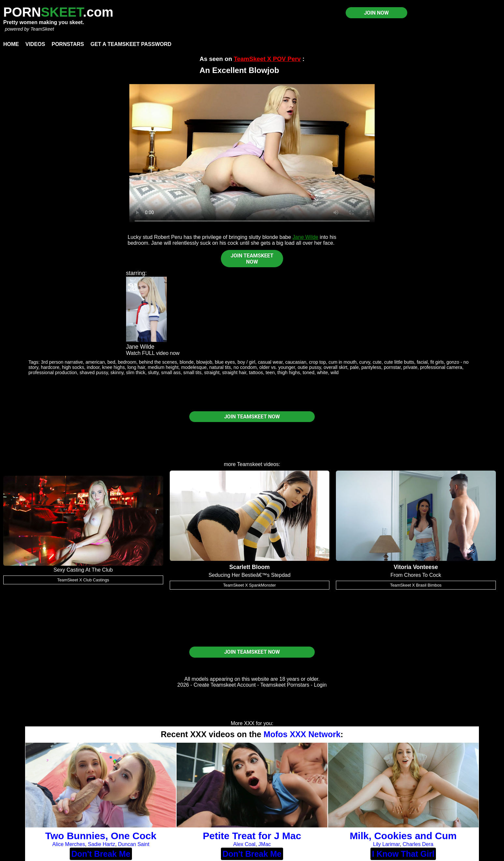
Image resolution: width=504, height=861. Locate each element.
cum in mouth (342, 362)
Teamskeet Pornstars (285, 685)
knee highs (113, 367)
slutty (153, 372)
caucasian (296, 362)
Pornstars (68, 44)
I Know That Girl (403, 854)
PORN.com (58, 12)
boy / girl (246, 362)
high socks (73, 367)
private (410, 367)
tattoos (256, 372)
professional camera (441, 367)
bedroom (127, 362)
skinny (117, 372)
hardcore (50, 367)
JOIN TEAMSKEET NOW (252, 259)
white (323, 372)
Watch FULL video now (153, 353)
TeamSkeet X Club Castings (83, 580)
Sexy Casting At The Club (83, 570)
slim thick (136, 372)
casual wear (270, 362)
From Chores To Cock (416, 575)
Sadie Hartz (102, 844)
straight (212, 372)
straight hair (234, 372)
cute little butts (399, 362)
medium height (163, 367)
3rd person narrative (62, 362)
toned (309, 372)
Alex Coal (244, 844)
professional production (53, 372)
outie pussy (310, 367)
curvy (365, 362)
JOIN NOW (376, 13)
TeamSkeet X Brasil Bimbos (416, 585)
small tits (193, 372)
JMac (265, 844)
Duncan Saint (134, 844)
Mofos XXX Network (302, 734)
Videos (35, 44)
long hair (136, 367)
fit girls (437, 362)
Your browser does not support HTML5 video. (252, 153)
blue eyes (225, 362)
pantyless (371, 367)
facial (422, 362)
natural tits (220, 367)
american (95, 362)
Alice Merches (68, 844)
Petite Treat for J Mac (252, 836)
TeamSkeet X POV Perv (267, 59)
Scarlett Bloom (250, 567)
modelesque (194, 367)
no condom (245, 367)
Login (320, 685)
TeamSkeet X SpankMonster (250, 585)
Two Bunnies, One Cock (101, 836)
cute (377, 362)
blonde (187, 362)
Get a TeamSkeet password (131, 44)
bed (111, 362)
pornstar (392, 367)
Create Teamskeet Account (225, 685)
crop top (317, 362)
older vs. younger (277, 367)
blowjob (204, 362)
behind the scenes (158, 362)
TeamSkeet (42, 29)
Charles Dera (418, 844)
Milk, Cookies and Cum (403, 836)
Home (11, 44)
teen (270, 372)
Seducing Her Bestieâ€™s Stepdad (250, 575)
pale (354, 367)
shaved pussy (94, 372)
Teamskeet (250, 464)
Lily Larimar (386, 844)
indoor (93, 367)
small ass (171, 372)
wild (335, 372)
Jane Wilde (305, 237)
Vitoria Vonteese (416, 567)
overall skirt (335, 367)
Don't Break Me (101, 854)
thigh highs (289, 372)
